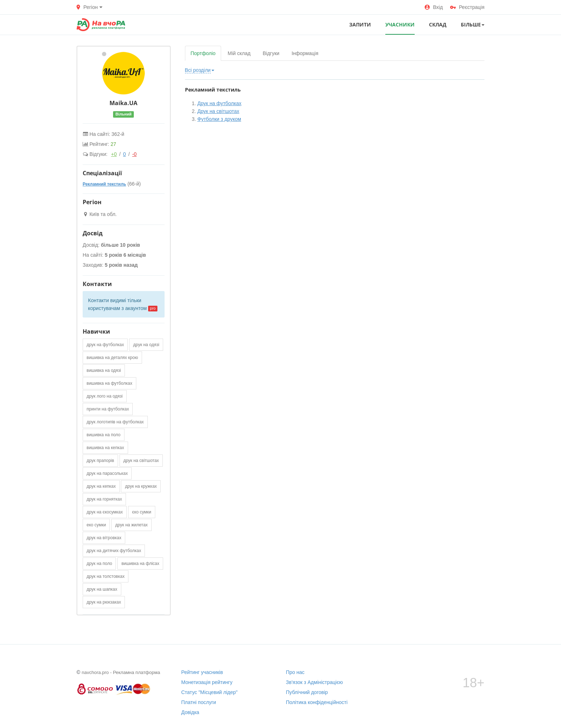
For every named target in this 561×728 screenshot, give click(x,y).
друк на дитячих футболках (114, 551)
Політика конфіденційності (317, 702)
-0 (134, 154)
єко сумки (142, 512)
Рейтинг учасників (202, 672)
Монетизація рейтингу (207, 682)
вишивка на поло (104, 435)
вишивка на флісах (140, 564)
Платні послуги (199, 702)
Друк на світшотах (218, 111)
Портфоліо (203, 53)
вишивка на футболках (109, 383)
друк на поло (99, 564)
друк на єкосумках (105, 512)
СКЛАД (438, 24)
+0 (114, 154)
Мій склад (239, 53)
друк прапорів (100, 461)
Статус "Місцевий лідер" (210, 692)
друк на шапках (102, 589)
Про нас (295, 672)
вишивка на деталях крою (112, 358)
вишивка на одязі (104, 370)
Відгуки (271, 53)
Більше (473, 24)
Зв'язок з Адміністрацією (314, 682)
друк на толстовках (106, 576)
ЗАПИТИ (360, 24)
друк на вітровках (104, 538)
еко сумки (96, 525)
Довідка (190, 712)
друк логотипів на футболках (115, 422)
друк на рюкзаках (104, 602)
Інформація (305, 53)
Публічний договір (307, 692)
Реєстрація (467, 7)
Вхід (434, 7)
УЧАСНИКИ (400, 24)
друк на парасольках (107, 473)
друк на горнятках (104, 499)
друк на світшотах (141, 461)
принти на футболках (108, 409)
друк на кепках (101, 486)
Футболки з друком (219, 119)
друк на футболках (105, 345)
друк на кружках (141, 486)
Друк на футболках (219, 103)
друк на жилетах (131, 525)
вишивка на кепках (105, 448)
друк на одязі (146, 345)
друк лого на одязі (105, 396)
